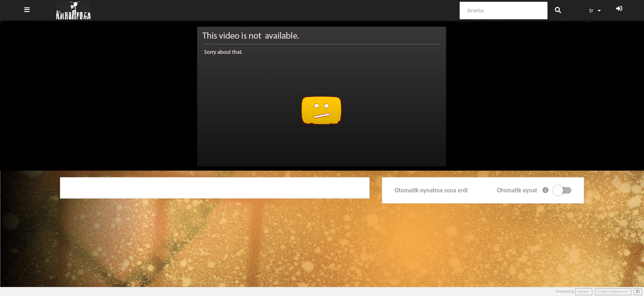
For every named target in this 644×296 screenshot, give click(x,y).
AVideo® (584, 291)
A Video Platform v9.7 (613, 291)
